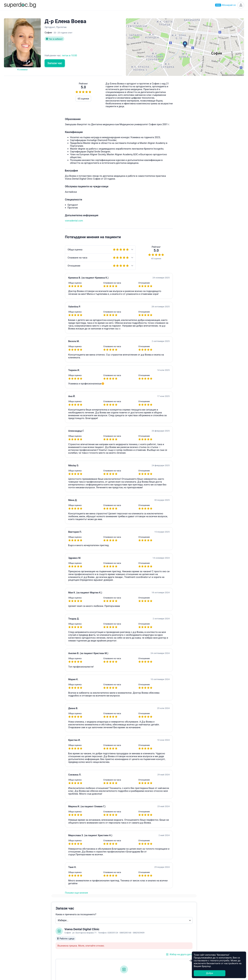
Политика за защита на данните (54, 939)
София (130, 921)
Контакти (41, 943)
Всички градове (135, 957)
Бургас (130, 939)
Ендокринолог (89, 924)
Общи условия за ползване (51, 935)
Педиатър (86, 928)
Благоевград (133, 935)
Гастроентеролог (90, 935)
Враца (129, 946)
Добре (210, 973)
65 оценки (22, 99)
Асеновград (132, 932)
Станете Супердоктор (48, 928)
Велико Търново (135, 943)
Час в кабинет (55, 40)
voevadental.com (13, 221)
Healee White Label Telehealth (189, 920)
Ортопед (85, 946)
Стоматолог (87, 953)
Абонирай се (225, 5)
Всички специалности (93, 957)
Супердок (44, 924)
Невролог (86, 939)
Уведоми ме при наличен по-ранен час (159, 176)
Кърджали (132, 953)
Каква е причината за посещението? (150, 103)
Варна (129, 928)
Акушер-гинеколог (91, 921)
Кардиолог (87, 950)
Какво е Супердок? (46, 921)
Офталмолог (88, 943)
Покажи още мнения (15, 893)
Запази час (55, 64)
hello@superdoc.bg (220, 230)
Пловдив (131, 924)
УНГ (83, 932)
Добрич (130, 950)
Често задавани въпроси (175, 230)
